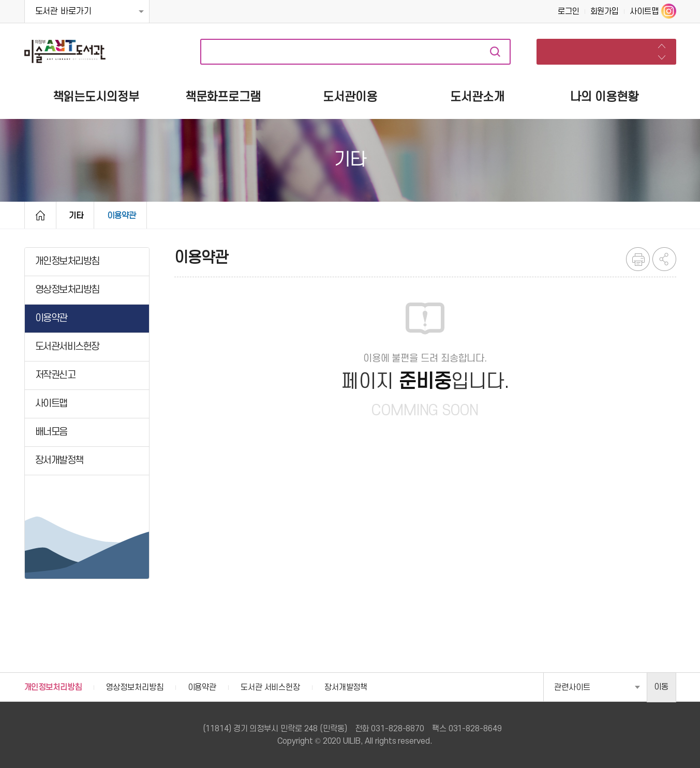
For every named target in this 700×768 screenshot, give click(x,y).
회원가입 (605, 11)
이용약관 (122, 216)
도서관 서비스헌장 (270, 687)
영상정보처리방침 (135, 687)
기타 (76, 216)
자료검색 (495, 52)
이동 (661, 687)
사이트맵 (644, 11)
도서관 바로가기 (63, 11)
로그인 (569, 11)
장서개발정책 (346, 687)
